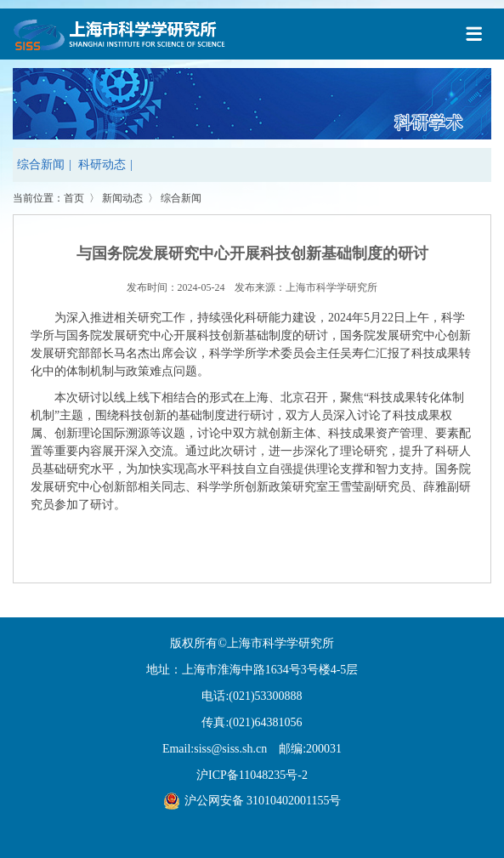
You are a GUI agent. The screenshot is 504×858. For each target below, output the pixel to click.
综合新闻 (41, 165)
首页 (74, 198)
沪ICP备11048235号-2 (252, 775)
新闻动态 (122, 198)
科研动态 (102, 165)
